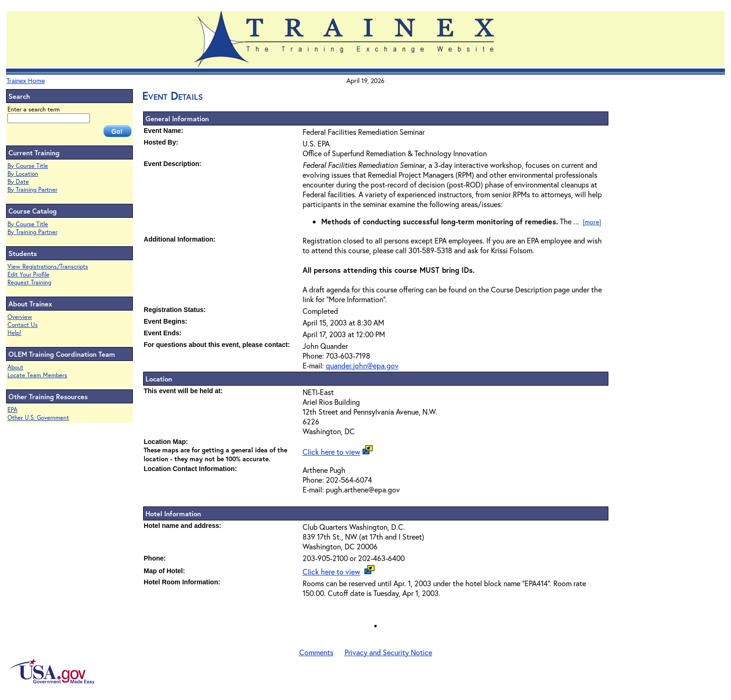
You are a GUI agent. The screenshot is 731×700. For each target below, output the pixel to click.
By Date (18, 182)
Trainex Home (26, 80)
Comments (316, 652)
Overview (20, 317)
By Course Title (28, 166)
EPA (12, 410)
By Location (23, 174)
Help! (14, 333)
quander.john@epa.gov (362, 365)
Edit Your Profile (28, 274)
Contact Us (23, 325)
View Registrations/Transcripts (48, 267)
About (15, 367)
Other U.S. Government (38, 418)
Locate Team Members (37, 375)
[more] (592, 222)
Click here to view (331, 452)
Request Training (29, 282)
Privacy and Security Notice (388, 652)
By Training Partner (32, 190)
